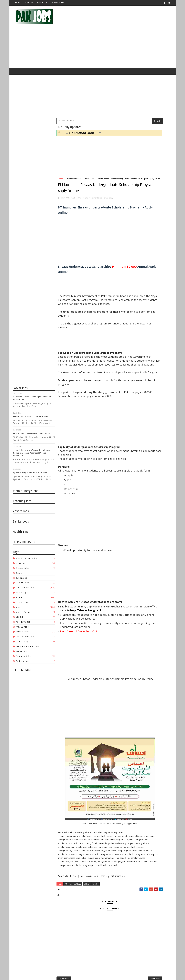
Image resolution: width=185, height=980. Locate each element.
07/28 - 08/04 (136, 710)
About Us (29, 2)
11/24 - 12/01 (136, 653)
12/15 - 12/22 (136, 643)
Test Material (23, 648)
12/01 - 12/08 (136, 650)
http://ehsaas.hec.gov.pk (76, 638)
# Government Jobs (73, 920)
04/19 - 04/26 (136, 593)
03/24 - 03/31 (136, 770)
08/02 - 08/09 (136, 546)
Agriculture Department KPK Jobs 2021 (30, 460)
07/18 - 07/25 (136, 392)
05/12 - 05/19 (136, 747)
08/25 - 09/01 (136, 697)
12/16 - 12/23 (136, 817)
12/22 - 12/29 (136, 640)
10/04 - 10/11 (136, 516)
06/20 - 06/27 (136, 406)
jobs (18, 595)
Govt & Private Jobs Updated (82, 120)
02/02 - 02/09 (136, 620)
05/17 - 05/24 (136, 580)
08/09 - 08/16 (136, 543)
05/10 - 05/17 (136, 583)
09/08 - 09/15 (136, 690)
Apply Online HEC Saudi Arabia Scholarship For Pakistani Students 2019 (156, 310)
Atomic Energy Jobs (26, 546)
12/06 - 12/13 (136, 489)
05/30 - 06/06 (136, 416)
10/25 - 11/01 (136, 506)
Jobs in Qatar (23, 600)
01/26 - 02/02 (136, 623)
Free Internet (23, 570)
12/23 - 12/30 (136, 814)
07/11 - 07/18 (136, 396)
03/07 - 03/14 (136, 453)
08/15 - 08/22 (136, 379)
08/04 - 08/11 (136, 707)
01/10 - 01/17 (136, 473)
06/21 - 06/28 (136, 563)
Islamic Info (23, 590)
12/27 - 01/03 (136, 479)
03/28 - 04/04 (136, 443)
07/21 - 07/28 (136, 714)
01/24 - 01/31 (136, 466)
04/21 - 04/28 (136, 757)
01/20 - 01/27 (136, 801)
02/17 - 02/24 (136, 787)
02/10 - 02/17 (136, 791)
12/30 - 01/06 (136, 811)
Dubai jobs (22, 565)
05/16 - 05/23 (136, 423)
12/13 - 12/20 (136, 486)
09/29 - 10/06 (136, 680)
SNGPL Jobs (22, 639)
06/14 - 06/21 (136, 566)
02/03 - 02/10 (136, 794)
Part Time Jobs (24, 609)
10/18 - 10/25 (136, 510)
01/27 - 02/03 (136, 797)
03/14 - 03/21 (136, 449)
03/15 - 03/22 (136, 610)
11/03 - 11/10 (136, 663)
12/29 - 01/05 (136, 637)
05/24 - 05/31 (136, 576)
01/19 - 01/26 (136, 627)
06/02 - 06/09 (136, 737)
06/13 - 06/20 (136, 409)
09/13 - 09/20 (136, 526)
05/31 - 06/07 (136, 573)
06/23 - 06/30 (136, 727)
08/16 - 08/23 (136, 540)
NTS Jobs (20, 604)
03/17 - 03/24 (136, 774)
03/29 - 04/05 (136, 603)
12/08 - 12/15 (136, 647)
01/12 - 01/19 (136, 630)
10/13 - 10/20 (136, 673)
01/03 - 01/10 (136, 476)
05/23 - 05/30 (136, 419)
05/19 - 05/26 (136, 744)
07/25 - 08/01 (136, 389)
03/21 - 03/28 (136, 446)
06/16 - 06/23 (136, 730)
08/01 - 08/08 (136, 386)
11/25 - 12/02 (136, 827)
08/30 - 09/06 (136, 533)
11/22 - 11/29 (136, 496)
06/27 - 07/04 (136, 403)
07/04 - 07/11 (136, 399)
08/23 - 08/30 (136, 536)
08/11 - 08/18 (136, 704)
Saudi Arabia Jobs (25, 624)
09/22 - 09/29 (136, 683)
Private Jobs (22, 619)
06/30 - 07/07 (136, 724)
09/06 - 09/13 (136, 530)
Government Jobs (25, 575)
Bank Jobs (21, 551)
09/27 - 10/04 (136, 520)
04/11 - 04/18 (136, 436)
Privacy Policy (58, 2)
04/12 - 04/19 (136, 597)
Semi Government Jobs (28, 634)
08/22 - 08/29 (136, 376)
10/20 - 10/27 (136, 670)
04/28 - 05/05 (136, 754)
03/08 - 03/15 (136, 613)
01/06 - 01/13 (136, 807)
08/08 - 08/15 (136, 382)
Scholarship (22, 629)
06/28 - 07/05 (136, 560)
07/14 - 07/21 (136, 717)
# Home (87, 920)
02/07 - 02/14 (136, 459)
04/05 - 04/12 (136, 600)
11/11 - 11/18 (136, 834)
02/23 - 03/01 (136, 617)
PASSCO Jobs (22, 614)
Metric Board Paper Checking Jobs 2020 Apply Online (156, 274)
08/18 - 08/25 (136, 700)
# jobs (96, 920)
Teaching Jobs (23, 644)
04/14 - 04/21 (136, 760)
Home (18, 2)
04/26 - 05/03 (136, 590)
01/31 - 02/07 (136, 463)
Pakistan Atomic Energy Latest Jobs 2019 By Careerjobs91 (155, 262)
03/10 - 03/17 (136, 777)
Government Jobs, (95, 194)
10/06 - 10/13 (136, 677)
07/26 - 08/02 (136, 550)
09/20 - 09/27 (136, 523)
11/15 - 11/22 (136, 500)
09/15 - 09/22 (136, 687)
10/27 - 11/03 (136, 667)
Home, (106, 194)
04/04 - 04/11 (136, 439)
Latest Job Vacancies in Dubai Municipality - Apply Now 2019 (157, 285)
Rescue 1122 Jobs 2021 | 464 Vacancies (30, 404)
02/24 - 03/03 (136, 784)
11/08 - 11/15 (136, 503)
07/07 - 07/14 (136, 720)
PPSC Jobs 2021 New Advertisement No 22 (31, 421)
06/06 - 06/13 (136, 413)
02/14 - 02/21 (136, 456)
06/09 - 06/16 (136, 734)
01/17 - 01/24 (136, 469)
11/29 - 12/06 (136, 493)
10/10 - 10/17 (136, 369)
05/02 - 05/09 (136, 426)
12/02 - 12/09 (136, 824)
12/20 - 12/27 (136, 483)
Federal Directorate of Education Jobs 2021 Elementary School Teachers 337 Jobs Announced (32, 440)
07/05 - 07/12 (136, 556)
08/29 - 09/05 (136, 372)
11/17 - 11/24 (136, 657)
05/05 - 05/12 (136, 750)
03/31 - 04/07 (136, 767)
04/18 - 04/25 (136, 433)
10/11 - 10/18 (136, 513)
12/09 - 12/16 (136, 821)
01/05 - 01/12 (136, 633)
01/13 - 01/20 (136, 804)
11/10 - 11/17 (136, 660)
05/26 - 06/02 (136, 740)
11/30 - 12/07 (136, 366)
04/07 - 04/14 (136, 764)
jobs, (111, 194)
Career (20, 560)
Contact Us (42, 2)
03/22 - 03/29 (136, 607)
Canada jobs (23, 555)
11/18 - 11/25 (136, 831)
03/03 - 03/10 (136, 781)
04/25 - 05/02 (136, 429)
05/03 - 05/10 (136, 586)
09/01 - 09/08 (136, 694)
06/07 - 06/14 (136, 570)
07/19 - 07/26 (136, 553)
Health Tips (22, 580)
